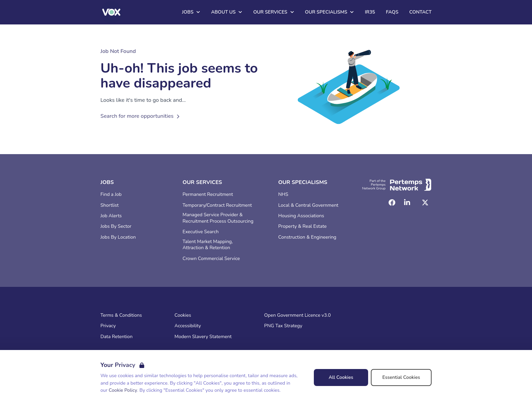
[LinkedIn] (407, 203)
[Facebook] (392, 203)
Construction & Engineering (307, 237)
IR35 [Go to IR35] (370, 12)
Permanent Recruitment (208, 195)
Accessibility (188, 326)
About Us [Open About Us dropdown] (227, 12)
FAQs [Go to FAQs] (392, 12)
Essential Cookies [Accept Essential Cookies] (401, 377)
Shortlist (110, 205)
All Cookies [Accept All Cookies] (341, 377)
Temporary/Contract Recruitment (217, 205)
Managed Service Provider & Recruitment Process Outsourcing (218, 218)
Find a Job (111, 195)
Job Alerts (111, 216)
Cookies (183, 315)
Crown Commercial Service (211, 259)
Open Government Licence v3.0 (298, 315)
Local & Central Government (308, 205)
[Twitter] (425, 203)
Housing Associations (301, 216)
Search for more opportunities (141, 116)
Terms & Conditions (121, 315)
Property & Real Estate (302, 226)
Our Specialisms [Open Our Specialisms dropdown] (330, 12)
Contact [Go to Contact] (420, 12)
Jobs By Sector (116, 226)
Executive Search (201, 232)
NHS (283, 195)
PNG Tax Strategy (283, 326)
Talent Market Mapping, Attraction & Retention (208, 245)
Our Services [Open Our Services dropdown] (273, 12)
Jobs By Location (118, 237)
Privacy (108, 326)
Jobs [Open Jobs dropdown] (191, 12)
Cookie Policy (123, 390)
